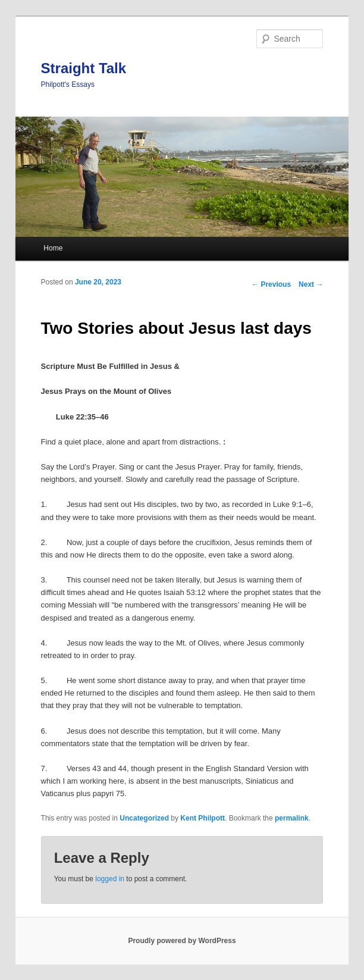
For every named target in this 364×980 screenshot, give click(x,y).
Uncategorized (144, 818)
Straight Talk (84, 68)
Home (53, 248)
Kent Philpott (203, 818)
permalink (292, 818)
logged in (110, 879)
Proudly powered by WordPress (182, 941)
